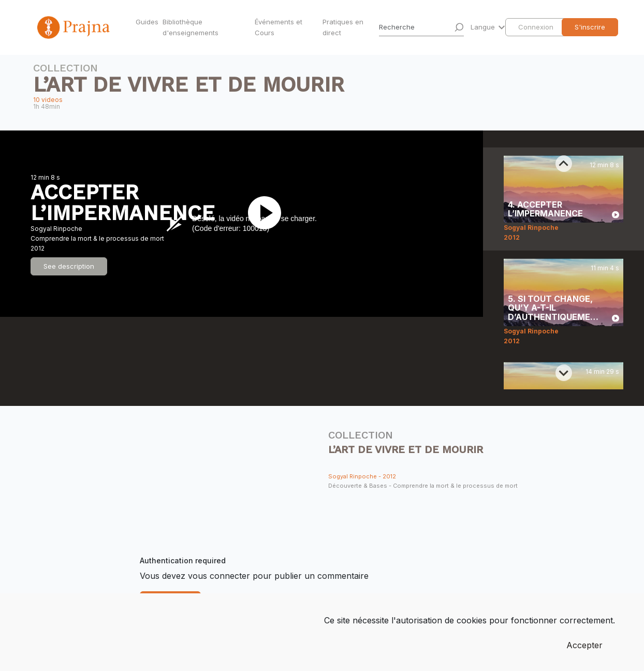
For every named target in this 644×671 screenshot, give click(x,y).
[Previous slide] (564, 164)
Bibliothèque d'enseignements (191, 27)
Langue (484, 27)
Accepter (584, 645)
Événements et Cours (279, 27)
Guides (147, 22)
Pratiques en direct (343, 27)
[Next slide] (564, 373)
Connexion (536, 27)
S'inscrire (590, 27)
